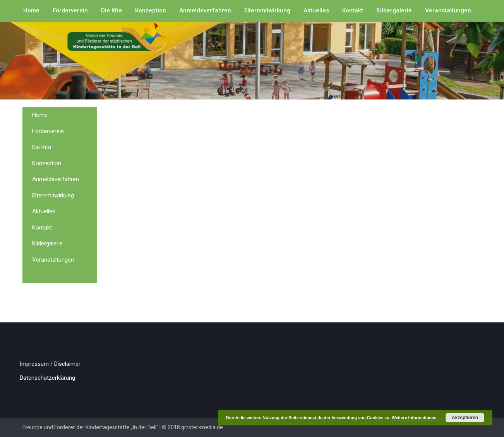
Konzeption (151, 10)
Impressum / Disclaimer (50, 364)
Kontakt (353, 10)
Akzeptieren (465, 418)
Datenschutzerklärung (47, 378)
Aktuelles (316, 10)
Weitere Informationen (414, 418)
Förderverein (70, 10)
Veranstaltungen (448, 10)
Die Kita (111, 10)
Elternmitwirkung (267, 10)
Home (31, 10)
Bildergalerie (394, 10)
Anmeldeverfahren (205, 10)
